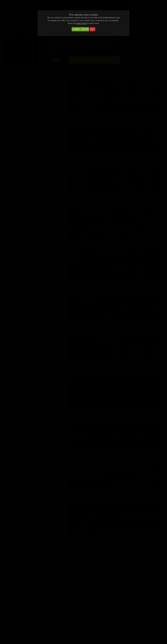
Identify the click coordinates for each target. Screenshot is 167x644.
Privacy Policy (81, 23)
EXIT (93, 29)
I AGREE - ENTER (80, 29)
